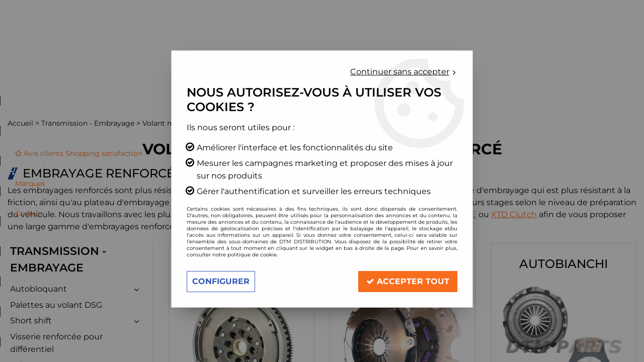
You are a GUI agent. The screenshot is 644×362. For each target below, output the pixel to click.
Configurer (221, 281)
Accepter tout (408, 281)
